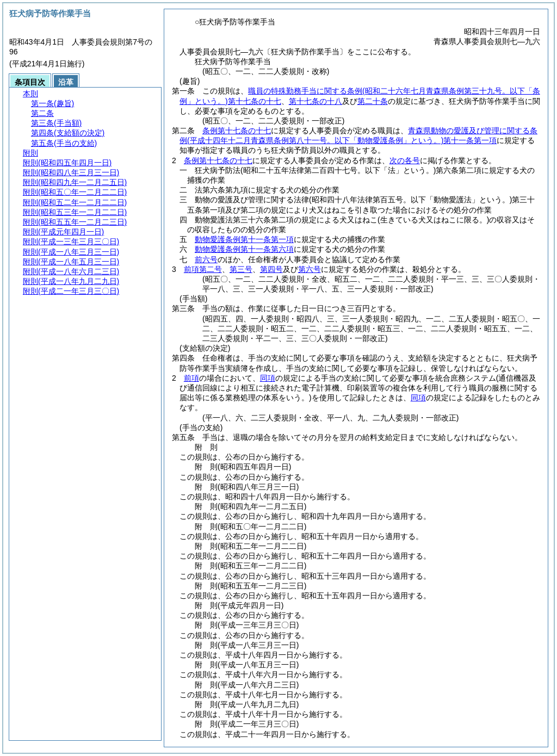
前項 (191, 378)
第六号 (310, 269)
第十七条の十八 (315, 101)
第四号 (271, 269)
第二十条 (373, 101)
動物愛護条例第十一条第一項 (244, 239)
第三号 (241, 269)
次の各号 (405, 160)
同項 (268, 378)
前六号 (206, 259)
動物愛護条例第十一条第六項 (244, 249)
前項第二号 (203, 269)
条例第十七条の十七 (237, 131)
